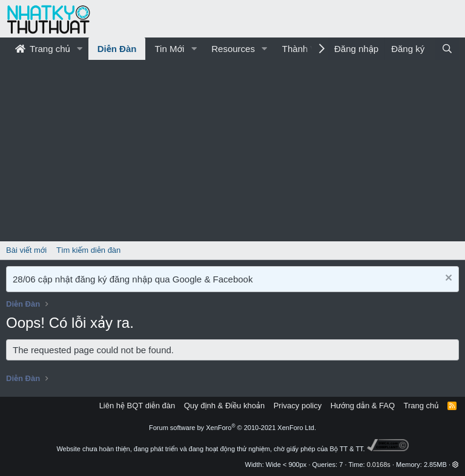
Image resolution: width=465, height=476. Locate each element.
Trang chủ (43, 49)
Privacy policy (298, 406)
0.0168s (379, 465)
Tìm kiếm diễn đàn (88, 250)
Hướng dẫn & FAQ (363, 406)
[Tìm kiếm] (447, 49)
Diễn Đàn (117, 49)
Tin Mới (169, 49)
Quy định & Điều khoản (224, 406)
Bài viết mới (26, 250)
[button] (80, 49)
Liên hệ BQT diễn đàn (137, 406)
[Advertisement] (232, 151)
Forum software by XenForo (232, 428)
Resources (233, 49)
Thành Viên (305, 49)
